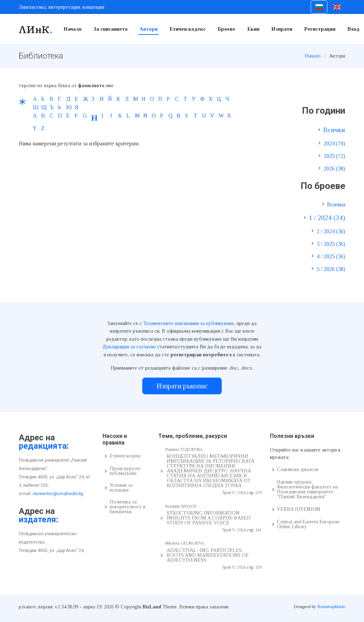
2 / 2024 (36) (331, 231)
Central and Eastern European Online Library (308, 524)
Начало (73, 29)
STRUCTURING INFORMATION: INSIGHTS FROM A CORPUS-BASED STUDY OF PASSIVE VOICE (209, 518)
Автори (149, 29)
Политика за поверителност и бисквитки (127, 507)
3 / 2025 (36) (331, 244)
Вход (353, 29)
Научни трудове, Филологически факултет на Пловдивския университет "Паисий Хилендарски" (307, 490)
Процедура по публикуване (125, 471)
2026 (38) (334, 169)
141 (258, 530)
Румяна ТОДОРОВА (184, 449)
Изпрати (282, 29)
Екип (253, 29)
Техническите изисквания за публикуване (189, 323)
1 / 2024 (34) (327, 218)
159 (258, 567)
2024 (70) (334, 143)
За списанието (111, 29)
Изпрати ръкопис (182, 386)
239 (258, 493)
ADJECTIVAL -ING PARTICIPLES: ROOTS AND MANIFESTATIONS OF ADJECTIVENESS (208, 555)
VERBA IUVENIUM (299, 509)
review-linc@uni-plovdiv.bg (58, 494)
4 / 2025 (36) (331, 256)
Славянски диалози (298, 470)
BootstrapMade (331, 606)
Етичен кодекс (188, 29)
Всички (334, 130)
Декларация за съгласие (129, 347)
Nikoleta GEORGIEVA (185, 543)
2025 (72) (334, 156)
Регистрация (320, 29)
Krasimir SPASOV (181, 506)
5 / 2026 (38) (331, 269)
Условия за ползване (121, 488)
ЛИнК (36, 29)
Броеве (226, 29)
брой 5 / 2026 (234, 493)
